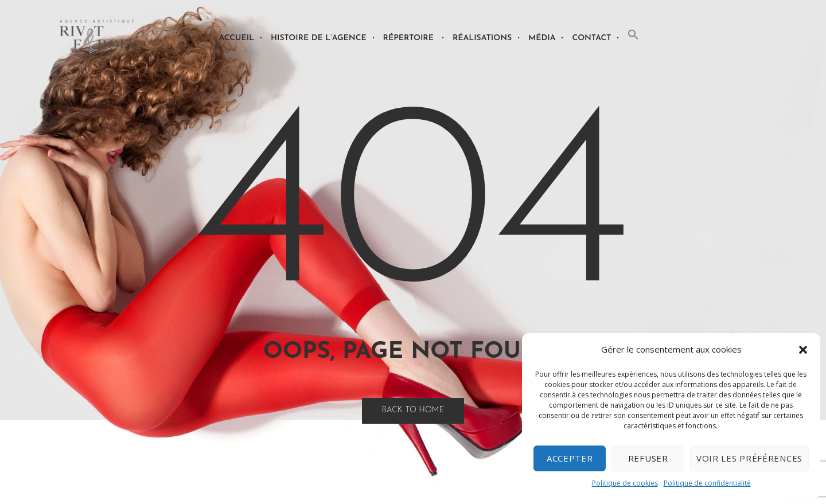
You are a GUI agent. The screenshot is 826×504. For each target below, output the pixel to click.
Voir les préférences (749, 458)
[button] (803, 350)
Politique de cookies (625, 483)
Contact (591, 38)
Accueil (236, 38)
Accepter (570, 458)
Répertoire (408, 38)
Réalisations (482, 38)
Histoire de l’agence (319, 38)
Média (542, 38)
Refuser (648, 458)
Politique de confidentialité (707, 483)
